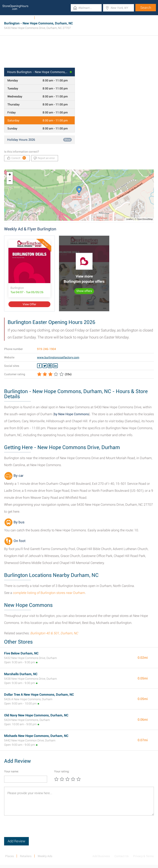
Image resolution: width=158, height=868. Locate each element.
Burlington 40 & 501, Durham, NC (54, 633)
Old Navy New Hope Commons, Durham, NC (36, 715)
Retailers (26, 856)
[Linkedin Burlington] (55, 366)
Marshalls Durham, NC (21, 674)
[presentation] (35, 829)
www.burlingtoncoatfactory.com (58, 357)
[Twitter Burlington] (45, 366)
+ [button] (10, 175)
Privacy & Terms (143, 856)
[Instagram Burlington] (50, 366)
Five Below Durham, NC (21, 653)
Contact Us (121, 856)
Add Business (101, 856)
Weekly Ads (24, 18)
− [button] (10, 181)
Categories (44, 18)
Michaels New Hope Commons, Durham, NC (36, 736)
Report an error (44, 158)
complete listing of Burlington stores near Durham (49, 593)
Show (67, 140)
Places (9, 856)
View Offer (29, 304)
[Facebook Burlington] (39, 366)
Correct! (17, 158)
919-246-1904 (46, 349)
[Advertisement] (79, 54)
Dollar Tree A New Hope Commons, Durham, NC (39, 695)
